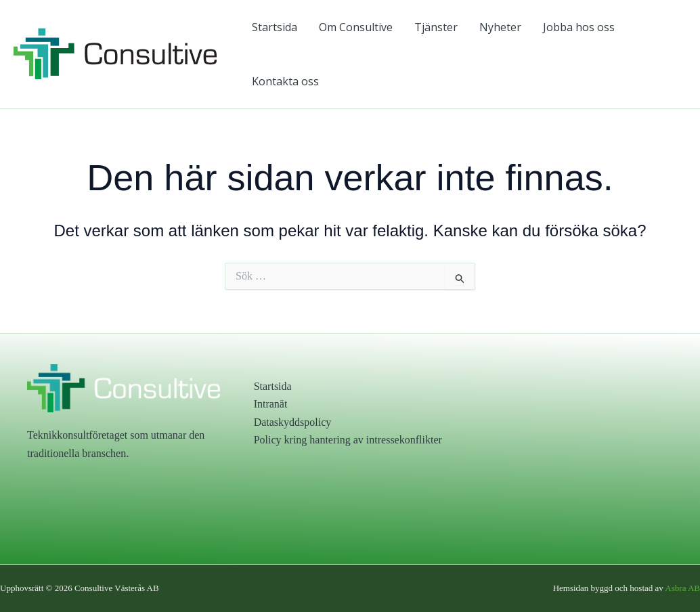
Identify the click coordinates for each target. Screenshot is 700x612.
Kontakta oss (285, 81)
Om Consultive (356, 27)
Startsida (275, 27)
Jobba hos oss (579, 27)
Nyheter (500, 27)
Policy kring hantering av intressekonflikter (348, 440)
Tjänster (436, 27)
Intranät (271, 404)
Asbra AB (682, 588)
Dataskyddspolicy (293, 422)
